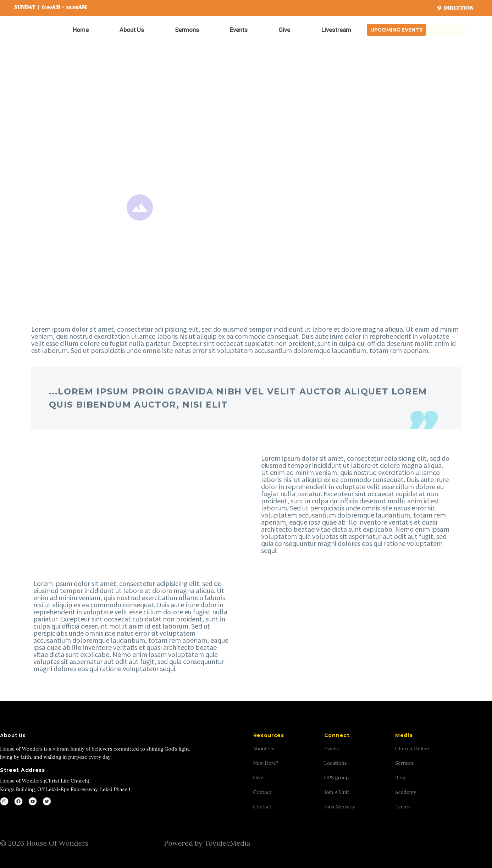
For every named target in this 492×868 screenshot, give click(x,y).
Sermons (187, 30)
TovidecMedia (227, 843)
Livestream (336, 30)
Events (239, 30)
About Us (132, 30)
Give (284, 30)
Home (81, 30)
